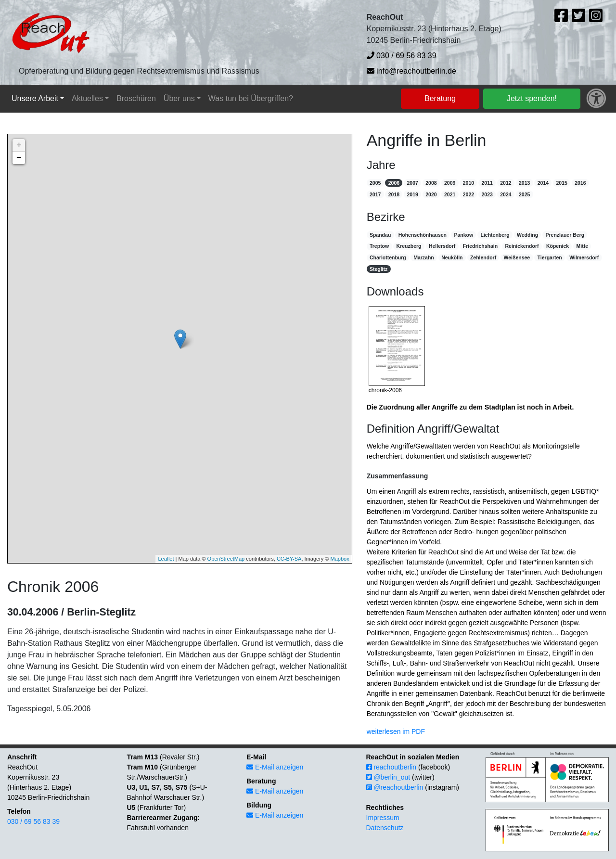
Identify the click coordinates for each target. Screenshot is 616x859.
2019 (412, 194)
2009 (450, 183)
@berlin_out (388, 777)
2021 (450, 194)
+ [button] (19, 145)
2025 (524, 194)
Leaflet (166, 559)
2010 (468, 183)
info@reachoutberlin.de (411, 71)
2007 (412, 183)
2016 (580, 183)
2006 (394, 183)
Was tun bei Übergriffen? (251, 98)
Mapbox (340, 559)
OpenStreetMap (226, 559)
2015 (561, 183)
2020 (431, 194)
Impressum (383, 818)
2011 (487, 183)
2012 (506, 183)
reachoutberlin (391, 767)
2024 (506, 194)
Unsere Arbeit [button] (35, 98)
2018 (394, 194)
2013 (524, 183)
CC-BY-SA (289, 559)
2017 (375, 194)
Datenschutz (385, 828)
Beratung (440, 98)
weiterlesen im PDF (396, 731)
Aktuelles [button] (87, 98)
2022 (468, 194)
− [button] (19, 158)
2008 (431, 183)
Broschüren (136, 98)
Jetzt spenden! (532, 98)
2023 (487, 194)
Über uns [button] (179, 98)
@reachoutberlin (395, 787)
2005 (375, 183)
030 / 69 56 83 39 (402, 56)
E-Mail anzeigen (275, 767)
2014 (543, 183)
